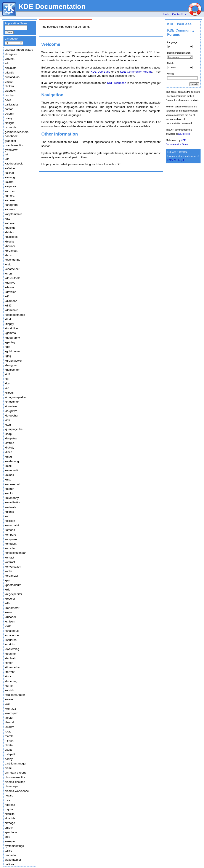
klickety (10, 448)
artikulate (11, 68)
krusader (10, 617)
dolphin (9, 114)
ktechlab (10, 658)
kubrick (9, 690)
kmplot (9, 493)
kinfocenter (12, 402)
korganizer (11, 576)
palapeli (10, 754)
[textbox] (16, 28)
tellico (8, 851)
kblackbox (11, 237)
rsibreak (10, 805)
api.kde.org (184, 134)
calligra (9, 864)
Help (166, 14)
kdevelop (10, 292)
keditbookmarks (15, 315)
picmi (8, 768)
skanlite (10, 814)
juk (7, 154)
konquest (11, 544)
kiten (8, 425)
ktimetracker (13, 667)
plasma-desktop (15, 782)
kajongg (10, 177)
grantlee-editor (14, 145)
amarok (10, 59)
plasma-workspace (17, 791)
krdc (7, 590)
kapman (10, 209)
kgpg (8, 356)
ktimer (9, 663)
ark (7, 63)
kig (7, 379)
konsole (10, 548)
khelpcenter (12, 370)
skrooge (10, 823)
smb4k (9, 828)
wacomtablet (13, 860)
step (7, 837)
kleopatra (11, 438)
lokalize (10, 727)
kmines (9, 475)
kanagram (11, 205)
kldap (8, 434)
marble (9, 736)
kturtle (9, 686)
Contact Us (179, 14)
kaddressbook (14, 164)
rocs (7, 800)
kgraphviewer (13, 361)
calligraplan (12, 105)
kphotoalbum (13, 585)
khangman (11, 365)
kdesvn (9, 287)
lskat (8, 732)
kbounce (10, 246)
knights (9, 512)
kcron (8, 274)
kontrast (10, 562)
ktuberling (11, 681)
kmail (8, 466)
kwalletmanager (15, 695)
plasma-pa (11, 786)
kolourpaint (12, 525)
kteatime (10, 654)
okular (9, 750)
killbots (9, 393)
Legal (181, 160)
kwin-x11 (10, 709)
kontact (9, 558)
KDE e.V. (172, 160)
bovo (8, 100)
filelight (9, 123)
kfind (8, 319)
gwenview (11, 150)
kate (7, 219)
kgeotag (10, 342)
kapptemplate (13, 214)
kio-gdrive (11, 411)
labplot (9, 718)
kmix (8, 479)
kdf (7, 296)
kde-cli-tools (12, 278)
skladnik (10, 818)
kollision (10, 521)
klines (8, 452)
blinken (9, 86)
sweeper (10, 841)
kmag (8, 457)
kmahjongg (12, 461)
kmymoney (12, 498)
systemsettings (14, 846)
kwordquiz (11, 713)
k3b (7, 159)
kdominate (11, 310)
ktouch (9, 676)
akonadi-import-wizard (19, 50)
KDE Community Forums (136, 72)
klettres (9, 443)
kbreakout (11, 251)
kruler (8, 612)
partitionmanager (16, 763)
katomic (10, 223)
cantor (9, 109)
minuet (9, 741)
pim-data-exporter (16, 773)
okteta (9, 745)
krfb (7, 603)
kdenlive (10, 283)
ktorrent (10, 672)
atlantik (9, 73)
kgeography (12, 338)
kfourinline (11, 328)
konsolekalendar (15, 553)
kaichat (9, 173)
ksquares (11, 640)
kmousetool (12, 484)
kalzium (10, 191)
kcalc (8, 264)
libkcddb (10, 722)
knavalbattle (12, 502)
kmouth (10, 489)
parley (9, 759)
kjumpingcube (14, 429)
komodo (10, 530)
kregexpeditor (14, 594)
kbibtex (9, 232)
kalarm (9, 182)
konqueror (11, 539)
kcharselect (12, 269)
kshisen (10, 621)
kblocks (10, 242)
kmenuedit (11, 470)
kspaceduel (12, 635)
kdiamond (11, 301)
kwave (9, 699)
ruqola (9, 809)
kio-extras (11, 406)
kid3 (7, 374)
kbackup (10, 228)
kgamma (10, 333)
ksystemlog (12, 649)
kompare (10, 535)
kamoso (10, 200)
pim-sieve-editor (15, 777)
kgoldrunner (12, 351)
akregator (11, 54)
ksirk (8, 626)
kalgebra (10, 186)
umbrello (10, 855)
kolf (7, 516)
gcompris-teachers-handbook (17, 134)
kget (7, 347)
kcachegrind (13, 260)
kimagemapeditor (16, 397)
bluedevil (10, 91)
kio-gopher (12, 416)
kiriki (8, 420)
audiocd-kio (12, 77)
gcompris (11, 127)
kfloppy (9, 324)
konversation (13, 567)
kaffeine (10, 168)
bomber (10, 95)
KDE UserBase (179, 24)
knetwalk (10, 507)
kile (7, 388)
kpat (7, 580)
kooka (9, 571)
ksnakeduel (12, 631)
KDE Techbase (117, 83)
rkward (9, 795)
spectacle (11, 832)
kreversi (10, 599)
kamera (10, 196)
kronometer (12, 608)
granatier (10, 141)
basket (9, 82)
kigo (7, 383)
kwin (8, 704)
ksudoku (10, 644)
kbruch (9, 255)
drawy (9, 118)
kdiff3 (8, 306)
